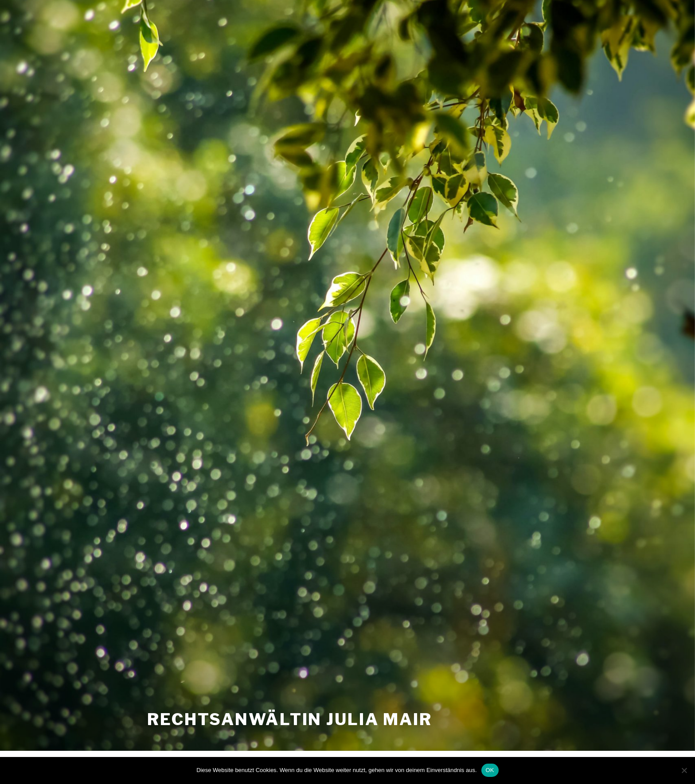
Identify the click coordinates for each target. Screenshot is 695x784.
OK (490, 770)
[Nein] (684, 770)
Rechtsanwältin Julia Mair (290, 719)
